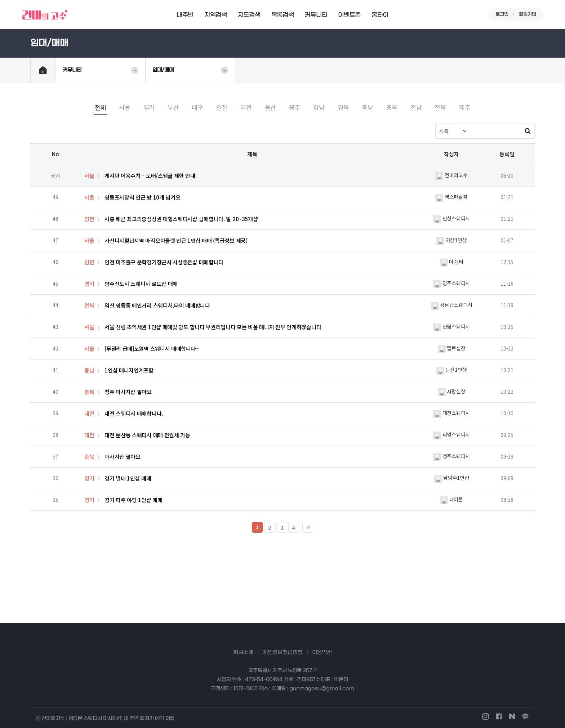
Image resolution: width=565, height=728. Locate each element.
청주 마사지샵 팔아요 (128, 392)
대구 (197, 107)
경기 (149, 107)
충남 (367, 107)
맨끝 (308, 527)
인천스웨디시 (451, 218)
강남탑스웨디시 (452, 305)
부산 (173, 107)
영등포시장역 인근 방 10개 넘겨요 (142, 197)
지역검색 (216, 15)
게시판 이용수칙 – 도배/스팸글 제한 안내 (150, 176)
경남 (319, 107)
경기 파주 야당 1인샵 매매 (134, 500)
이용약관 (322, 652)
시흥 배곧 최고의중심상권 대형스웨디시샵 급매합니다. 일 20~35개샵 (181, 219)
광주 (295, 107)
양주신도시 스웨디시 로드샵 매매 (141, 284)
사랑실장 (452, 391)
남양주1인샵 (452, 478)
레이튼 (451, 499)
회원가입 (528, 14)
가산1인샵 (451, 240)
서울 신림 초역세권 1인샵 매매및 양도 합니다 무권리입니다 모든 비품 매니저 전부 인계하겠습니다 (213, 327)
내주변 (185, 15)
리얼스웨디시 (451, 434)
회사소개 (243, 652)
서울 (124, 107)
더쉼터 (452, 262)
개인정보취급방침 (282, 652)
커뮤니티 (316, 15)
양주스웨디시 (451, 283)
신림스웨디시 (451, 326)
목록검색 (283, 15)
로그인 (502, 14)
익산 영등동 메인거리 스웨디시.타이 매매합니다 (157, 305)
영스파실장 (451, 197)
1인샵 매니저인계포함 (129, 370)
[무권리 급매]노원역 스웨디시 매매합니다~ (152, 349)
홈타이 (380, 15)
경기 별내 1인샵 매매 (128, 478)
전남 (416, 107)
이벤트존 (349, 15)
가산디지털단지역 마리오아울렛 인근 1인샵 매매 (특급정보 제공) (176, 240)
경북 (343, 107)
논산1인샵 (451, 370)
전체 (100, 107)
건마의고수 (451, 175)
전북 (440, 107)
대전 (246, 107)
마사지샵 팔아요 (123, 457)
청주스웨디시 (451, 456)
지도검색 (249, 15)
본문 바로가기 (0, 0)
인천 (222, 107)
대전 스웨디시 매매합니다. (134, 413)
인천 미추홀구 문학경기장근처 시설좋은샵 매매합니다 (164, 262)
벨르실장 (452, 348)
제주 (465, 107)
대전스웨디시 (451, 413)
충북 (392, 107)
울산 (270, 107)
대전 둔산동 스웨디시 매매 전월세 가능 (147, 435)
